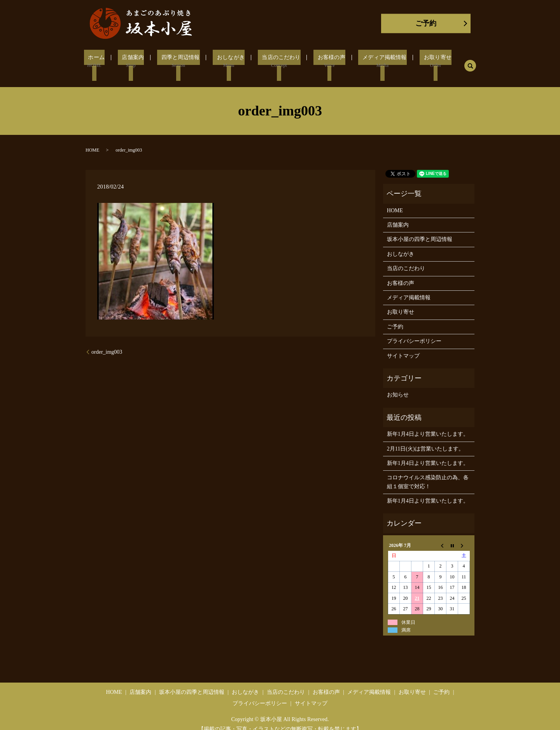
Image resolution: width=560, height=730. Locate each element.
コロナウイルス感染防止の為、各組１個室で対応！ (428, 472)
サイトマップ (403, 346)
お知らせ (398, 385)
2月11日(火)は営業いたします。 (425, 439)
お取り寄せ (425, 61)
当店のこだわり (277, 61)
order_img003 (107, 343)
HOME (92, 141)
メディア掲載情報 (375, 61)
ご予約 (426, 23)
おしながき (230, 61)
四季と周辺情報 (182, 61)
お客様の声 (324, 61)
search (458, 61)
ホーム (105, 61)
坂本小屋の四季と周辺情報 (420, 230)
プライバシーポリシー (414, 332)
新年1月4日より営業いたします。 (428, 425)
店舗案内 (138, 61)
